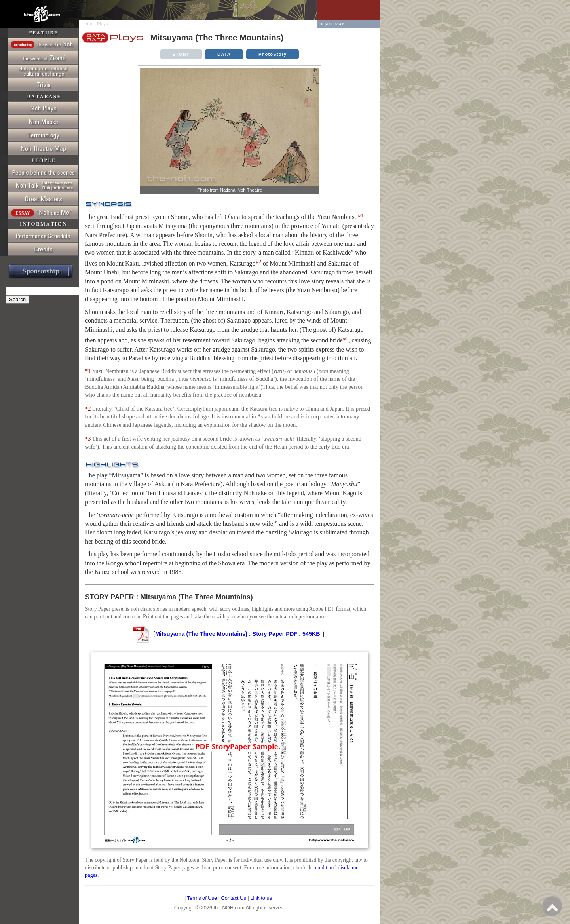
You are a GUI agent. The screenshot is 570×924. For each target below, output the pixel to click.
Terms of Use (202, 898)
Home (87, 24)
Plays (102, 24)
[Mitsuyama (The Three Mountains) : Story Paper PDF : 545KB (226, 634)
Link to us (261, 898)
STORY (181, 54)
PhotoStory (273, 54)
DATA (224, 54)
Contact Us (234, 898)
